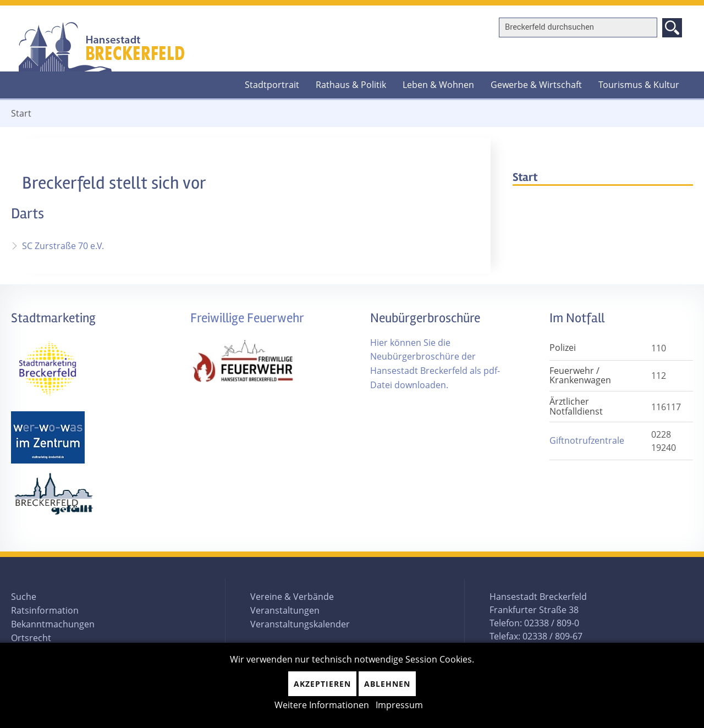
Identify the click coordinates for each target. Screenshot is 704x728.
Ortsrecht (31, 638)
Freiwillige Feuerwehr (247, 318)
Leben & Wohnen (438, 85)
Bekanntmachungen (53, 624)
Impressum (399, 705)
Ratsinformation (45, 610)
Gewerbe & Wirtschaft (536, 85)
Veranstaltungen (285, 610)
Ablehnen (387, 684)
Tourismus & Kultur (639, 85)
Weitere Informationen (322, 705)
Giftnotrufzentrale (587, 440)
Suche (24, 597)
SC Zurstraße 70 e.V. (63, 246)
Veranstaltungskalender (300, 624)
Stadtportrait (272, 85)
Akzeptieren (322, 684)
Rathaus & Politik (351, 85)
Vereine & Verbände (292, 597)
